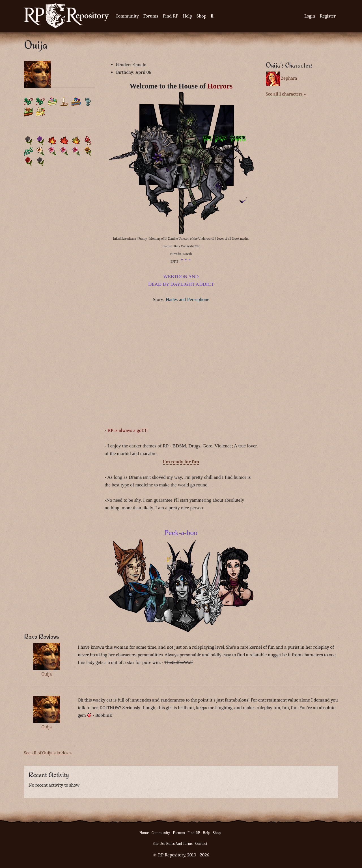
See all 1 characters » (286, 94)
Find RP (170, 16)
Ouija (47, 674)
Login (310, 16)
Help (187, 16)
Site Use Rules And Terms (173, 844)
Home (144, 833)
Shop (201, 16)
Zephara (289, 78)
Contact (201, 844)
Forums (151, 16)
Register (328, 16)
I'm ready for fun (181, 462)
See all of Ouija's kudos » (48, 753)
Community (127, 16)
